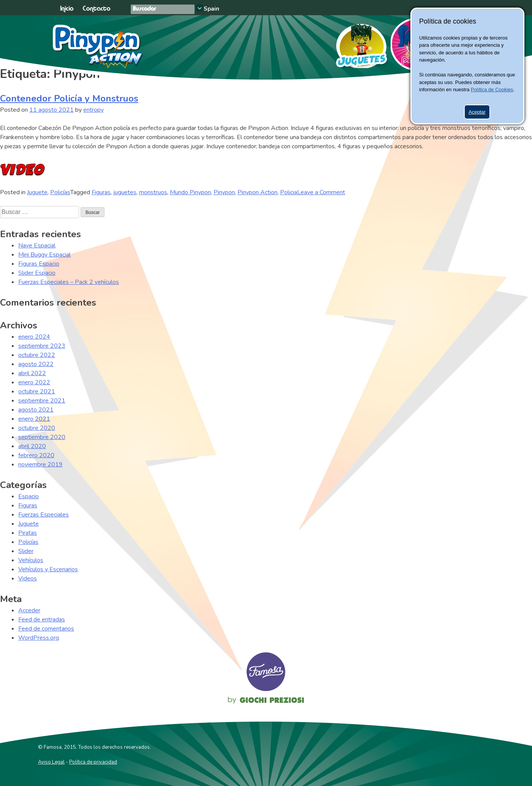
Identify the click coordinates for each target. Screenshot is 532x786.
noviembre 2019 (40, 464)
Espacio (28, 496)
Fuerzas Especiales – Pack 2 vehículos (69, 282)
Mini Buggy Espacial (44, 255)
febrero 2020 (36, 455)
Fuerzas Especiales (44, 515)
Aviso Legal (51, 762)
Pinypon (224, 192)
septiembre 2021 (42, 401)
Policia (289, 192)
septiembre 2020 (42, 437)
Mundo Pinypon (190, 192)
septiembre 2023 (42, 346)
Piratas (28, 533)
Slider (26, 551)
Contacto (96, 9)
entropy (93, 110)
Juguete (37, 192)
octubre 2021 (37, 391)
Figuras (101, 192)
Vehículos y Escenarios (48, 569)
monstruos (153, 192)
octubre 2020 (37, 428)
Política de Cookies (492, 90)
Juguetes (358, 43)
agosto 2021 (36, 410)
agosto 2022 (36, 364)
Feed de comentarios (46, 629)
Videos (28, 578)
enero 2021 (34, 419)
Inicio (67, 9)
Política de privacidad (93, 762)
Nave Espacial (37, 246)
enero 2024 (34, 337)
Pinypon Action (98, 46)
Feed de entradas (42, 620)
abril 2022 (32, 373)
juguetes (125, 192)
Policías (60, 192)
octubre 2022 (37, 355)
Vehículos (31, 560)
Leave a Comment (321, 192)
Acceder (29, 610)
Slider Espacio (37, 273)
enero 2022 (34, 382)
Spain (211, 9)
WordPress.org (39, 638)
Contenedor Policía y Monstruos (69, 98)
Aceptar (477, 112)
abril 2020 (32, 446)
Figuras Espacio (39, 264)
